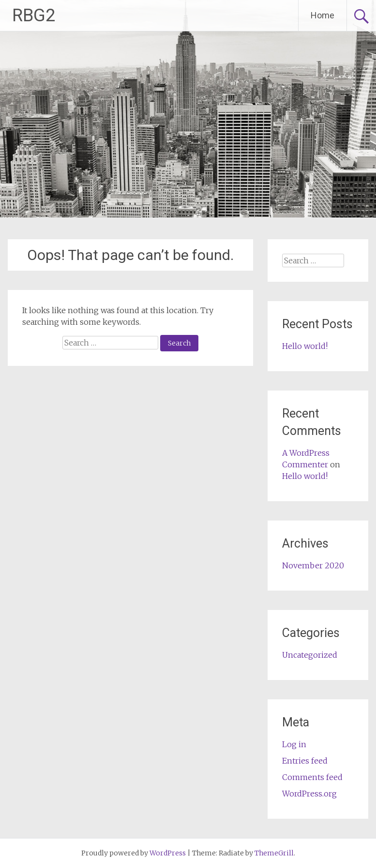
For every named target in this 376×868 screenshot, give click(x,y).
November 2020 (313, 565)
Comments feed (312, 777)
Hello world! (305, 346)
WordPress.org (309, 794)
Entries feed (305, 761)
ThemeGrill (274, 853)
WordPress (168, 853)
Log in (294, 744)
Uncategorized (310, 655)
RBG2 (34, 15)
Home (323, 15)
